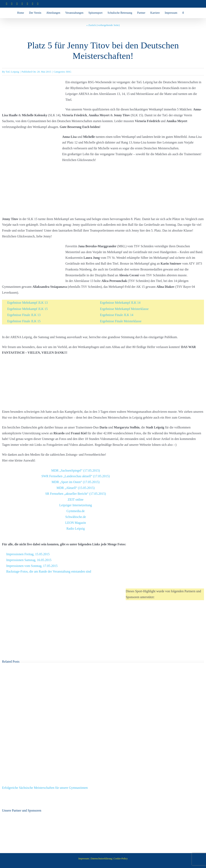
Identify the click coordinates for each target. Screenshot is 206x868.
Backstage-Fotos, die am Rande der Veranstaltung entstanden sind (49, 571)
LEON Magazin (76, 523)
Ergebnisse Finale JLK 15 (24, 321)
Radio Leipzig (76, 529)
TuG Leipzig (12, 72)
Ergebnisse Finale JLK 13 (24, 315)
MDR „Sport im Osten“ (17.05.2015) (76, 482)
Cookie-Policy (121, 859)
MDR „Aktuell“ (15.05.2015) (76, 488)
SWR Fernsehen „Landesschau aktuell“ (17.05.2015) (76, 476)
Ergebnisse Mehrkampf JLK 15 (27, 309)
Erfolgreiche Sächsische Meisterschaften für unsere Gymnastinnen (45, 788)
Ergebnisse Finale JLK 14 (117, 315)
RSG (69, 72)
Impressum (84, 859)
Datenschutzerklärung (101, 859)
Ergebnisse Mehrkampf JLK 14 (120, 303)
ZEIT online (76, 499)
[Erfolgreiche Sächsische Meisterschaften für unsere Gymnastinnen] (103, 670)
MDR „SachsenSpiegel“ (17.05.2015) (76, 470)
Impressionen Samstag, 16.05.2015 (29, 560)
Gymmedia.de (76, 511)
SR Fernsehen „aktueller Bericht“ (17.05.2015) (76, 494)
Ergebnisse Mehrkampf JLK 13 (27, 303)
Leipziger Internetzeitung (76, 505)
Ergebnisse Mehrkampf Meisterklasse (124, 309)
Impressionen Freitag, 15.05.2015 (28, 554)
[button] (183, 13)
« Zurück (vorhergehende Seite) (103, 25)
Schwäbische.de (76, 517)
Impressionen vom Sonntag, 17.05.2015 (32, 566)
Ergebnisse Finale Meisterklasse (121, 321)
